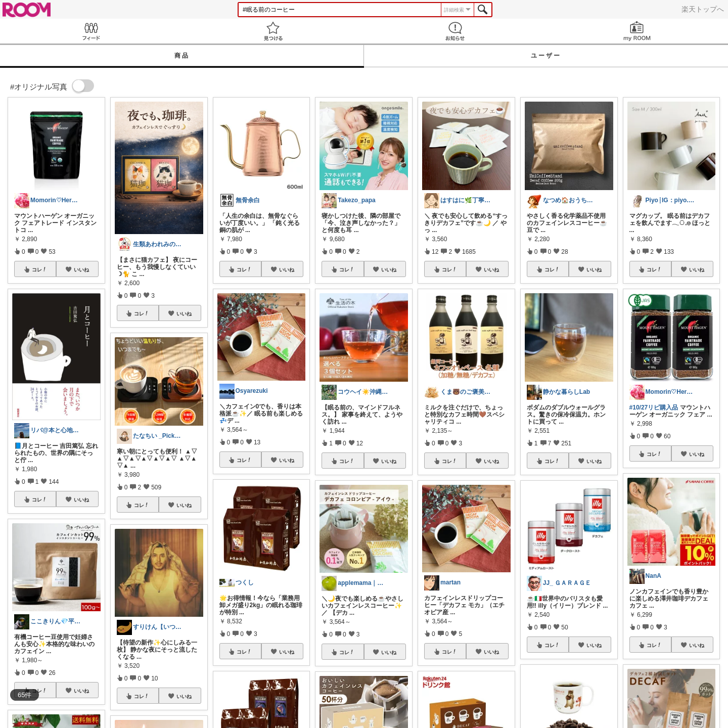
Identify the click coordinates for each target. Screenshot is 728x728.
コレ (39, 269)
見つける (273, 31)
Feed (91, 31)
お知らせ (455, 31)
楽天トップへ (703, 9)
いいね (81, 269)
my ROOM (637, 31)
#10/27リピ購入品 (654, 407)
